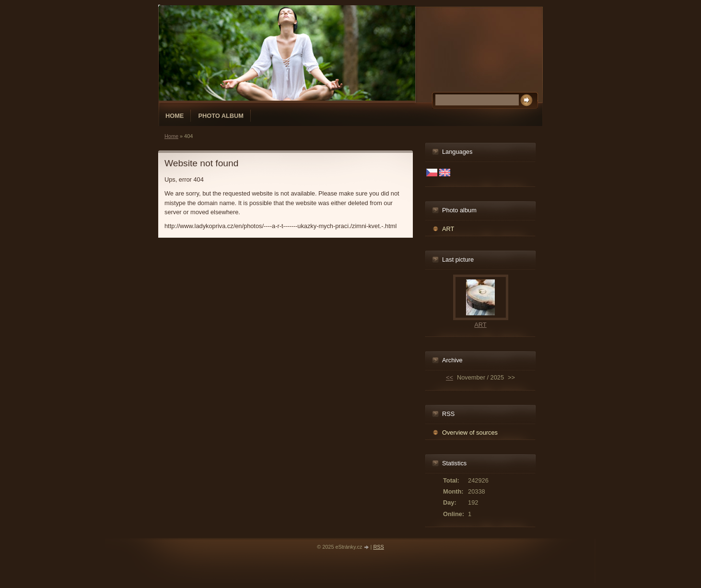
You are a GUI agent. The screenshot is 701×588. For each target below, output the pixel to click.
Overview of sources (470, 432)
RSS (378, 547)
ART (448, 229)
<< (450, 377)
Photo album (221, 116)
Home (175, 116)
